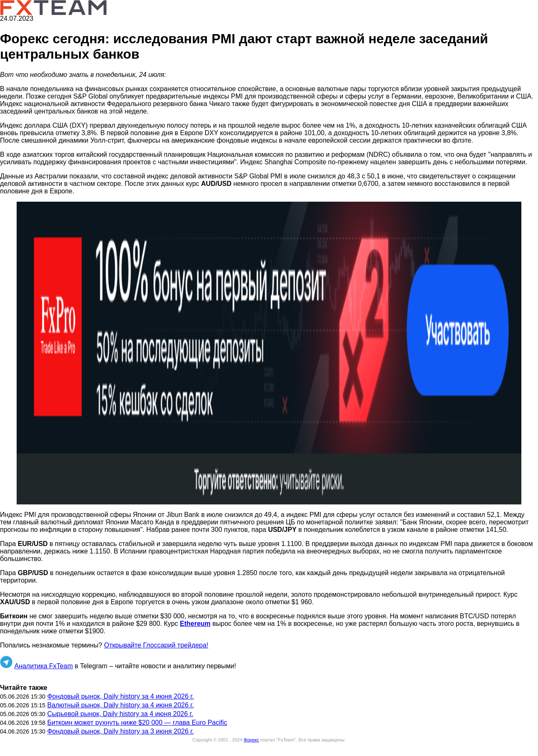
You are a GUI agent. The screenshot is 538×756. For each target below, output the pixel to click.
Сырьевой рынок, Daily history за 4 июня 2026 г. (120, 714)
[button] (269, 353)
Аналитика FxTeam (43, 666)
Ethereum (195, 624)
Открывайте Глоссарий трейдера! (156, 645)
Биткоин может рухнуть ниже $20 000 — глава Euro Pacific (137, 723)
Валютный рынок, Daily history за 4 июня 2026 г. (120, 705)
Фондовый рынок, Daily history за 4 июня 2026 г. (120, 696)
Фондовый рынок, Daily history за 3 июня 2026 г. (120, 731)
